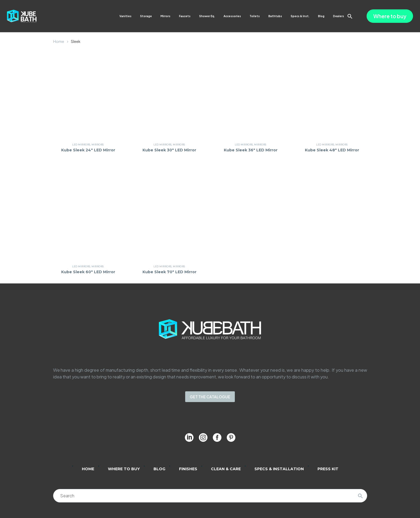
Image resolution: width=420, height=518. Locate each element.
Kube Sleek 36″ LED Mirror (251, 150)
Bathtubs (275, 16)
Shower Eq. (207, 16)
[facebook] (217, 437)
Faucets (185, 16)
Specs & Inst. (300, 16)
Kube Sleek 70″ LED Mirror (169, 272)
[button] (350, 16)
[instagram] (203, 437)
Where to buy (390, 16)
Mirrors (165, 16)
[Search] (210, 496)
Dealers (339, 16)
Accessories (232, 16)
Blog (321, 16)
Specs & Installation (279, 469)
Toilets (255, 16)
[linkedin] (189, 437)
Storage (146, 16)
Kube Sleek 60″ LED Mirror (88, 272)
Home (59, 41)
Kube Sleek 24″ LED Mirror (88, 150)
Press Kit (328, 469)
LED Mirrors (81, 145)
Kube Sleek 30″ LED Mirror (169, 150)
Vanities (125, 16)
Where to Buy (124, 469)
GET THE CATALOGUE (210, 397)
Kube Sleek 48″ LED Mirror (332, 150)
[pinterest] (231, 437)
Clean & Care (226, 469)
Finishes (188, 469)
